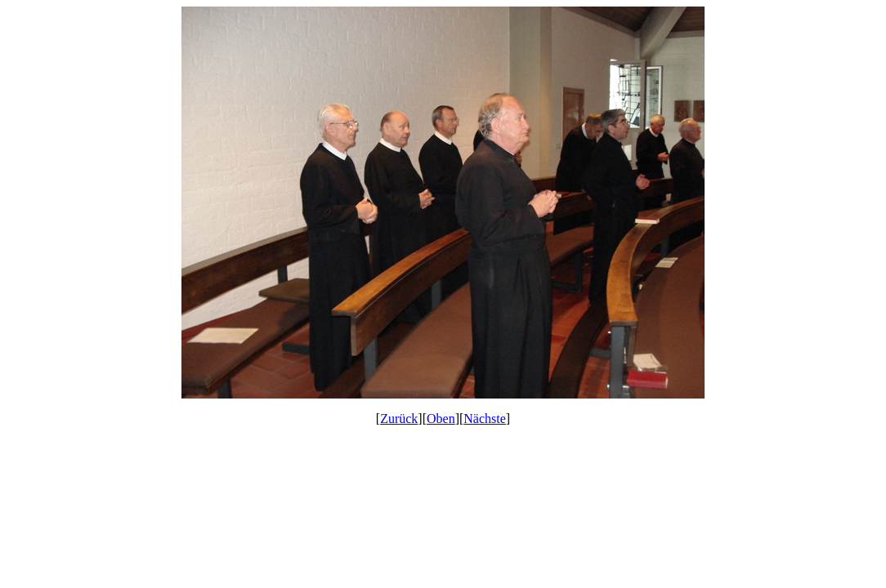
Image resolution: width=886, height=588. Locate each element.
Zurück (399, 419)
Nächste (485, 419)
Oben (441, 419)
